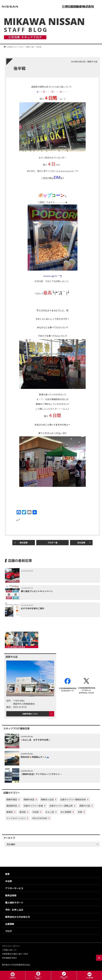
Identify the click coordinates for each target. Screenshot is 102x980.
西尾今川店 (85, 806)
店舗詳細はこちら (30, 714)
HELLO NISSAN (40, 818)
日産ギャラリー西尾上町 (61, 806)
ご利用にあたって (9, 950)
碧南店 (10, 812)
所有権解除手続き (9, 958)
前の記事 (24, 543)
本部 (80, 812)
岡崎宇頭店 (12, 799)
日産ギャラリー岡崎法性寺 (73, 799)
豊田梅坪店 (12, 806)
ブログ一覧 (53, 543)
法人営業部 (66, 812)
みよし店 (50, 812)
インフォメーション (16, 818)
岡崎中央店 (29, 799)
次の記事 (81, 543)
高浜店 (23, 812)
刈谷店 (36, 812)
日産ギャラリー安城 (33, 806)
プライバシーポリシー (11, 946)
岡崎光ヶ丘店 (47, 799)
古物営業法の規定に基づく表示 (15, 954)
